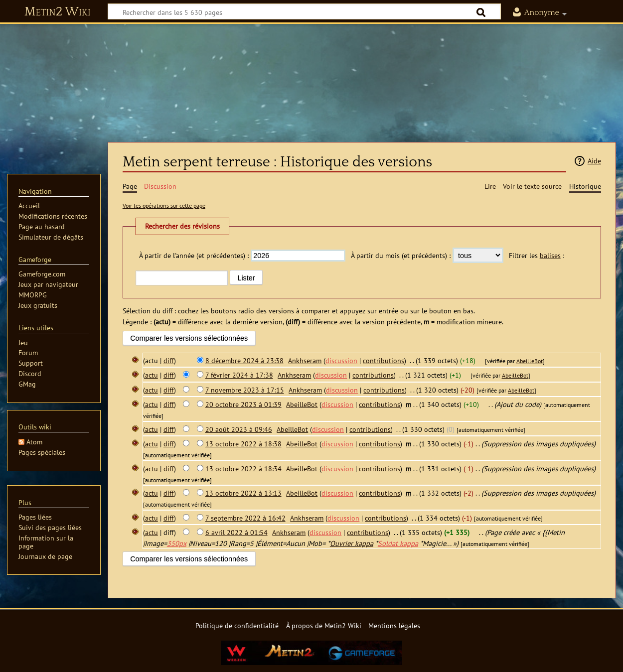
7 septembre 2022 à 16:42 (245, 518)
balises (550, 255)
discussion (341, 360)
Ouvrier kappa (352, 543)
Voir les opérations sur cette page (164, 205)
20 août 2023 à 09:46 (239, 429)
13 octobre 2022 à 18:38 (243, 444)
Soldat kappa (398, 543)
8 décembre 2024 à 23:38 (244, 360)
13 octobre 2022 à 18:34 (243, 469)
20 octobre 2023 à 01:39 (243, 404)
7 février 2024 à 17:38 (239, 375)
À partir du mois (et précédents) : (401, 255)
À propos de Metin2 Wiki (324, 625)
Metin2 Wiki (58, 12)
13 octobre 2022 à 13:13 (243, 493)
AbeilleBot (530, 361)
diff (169, 360)
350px (177, 543)
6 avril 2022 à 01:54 (236, 532)
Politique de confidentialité (237, 625)
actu (152, 375)
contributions (384, 360)
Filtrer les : (537, 255)
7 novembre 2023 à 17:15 (245, 390)
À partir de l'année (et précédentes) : (194, 255)
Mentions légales (394, 625)
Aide (594, 161)
